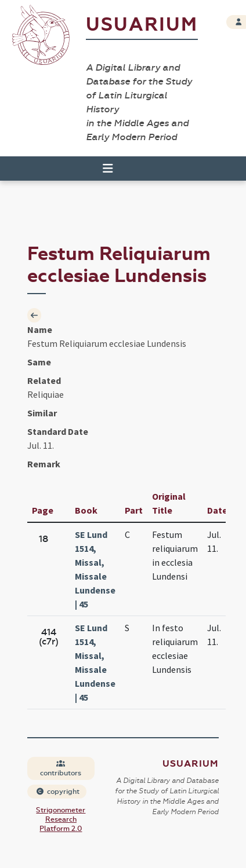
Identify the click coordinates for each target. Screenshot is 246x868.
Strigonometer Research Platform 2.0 (61, 819)
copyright (57, 792)
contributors (61, 769)
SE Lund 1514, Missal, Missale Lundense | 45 (95, 569)
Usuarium (142, 25)
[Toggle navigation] (103, 169)
